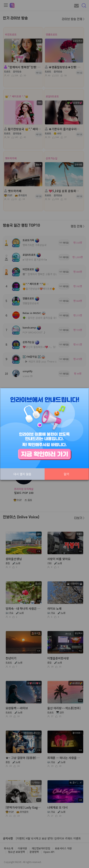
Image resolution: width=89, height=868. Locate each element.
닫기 (67, 474)
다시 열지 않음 (22, 474)
